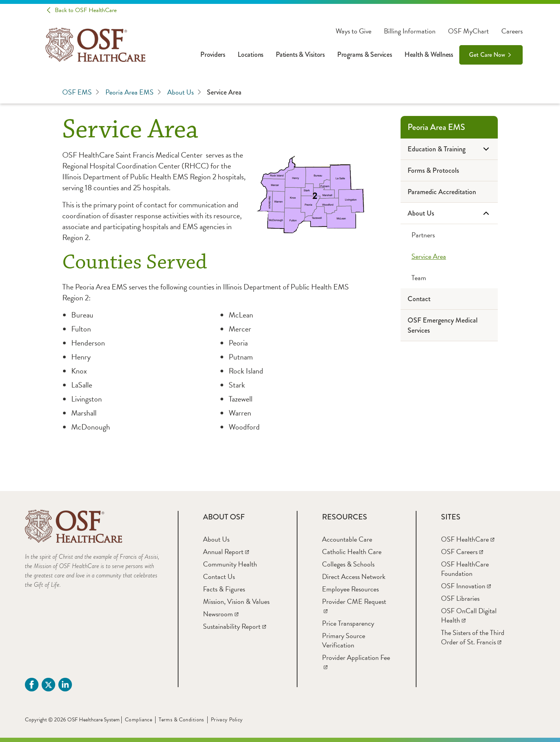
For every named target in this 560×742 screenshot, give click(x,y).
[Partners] (449, 235)
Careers (512, 31)
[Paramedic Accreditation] (449, 192)
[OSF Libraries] (460, 598)
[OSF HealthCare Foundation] (465, 569)
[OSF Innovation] (466, 586)
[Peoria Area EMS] (449, 127)
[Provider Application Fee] (356, 662)
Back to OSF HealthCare (86, 10)
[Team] (449, 278)
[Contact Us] (219, 576)
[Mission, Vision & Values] (236, 601)
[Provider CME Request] (354, 606)
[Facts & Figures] (224, 589)
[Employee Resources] (350, 589)
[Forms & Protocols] (449, 171)
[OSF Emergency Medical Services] (449, 325)
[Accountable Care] (347, 539)
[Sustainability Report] (234, 626)
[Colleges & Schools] (348, 564)
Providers (213, 54)
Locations (250, 54)
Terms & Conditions (181, 720)
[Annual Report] (226, 552)
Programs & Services (365, 54)
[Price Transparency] (348, 623)
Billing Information (410, 31)
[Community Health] (230, 564)
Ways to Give (353, 31)
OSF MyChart (468, 31)
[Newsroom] (221, 614)
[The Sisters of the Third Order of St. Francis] (473, 637)
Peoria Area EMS (133, 92)
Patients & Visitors (300, 54)
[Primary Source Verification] (344, 640)
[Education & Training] (449, 149)
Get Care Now (487, 55)
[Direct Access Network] (354, 576)
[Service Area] (449, 256)
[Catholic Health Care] (352, 552)
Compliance (138, 720)
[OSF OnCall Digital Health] (469, 615)
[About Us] (449, 213)
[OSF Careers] (462, 552)
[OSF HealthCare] (468, 539)
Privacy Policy (227, 720)
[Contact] (449, 299)
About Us (184, 92)
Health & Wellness (429, 54)
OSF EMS (81, 92)
